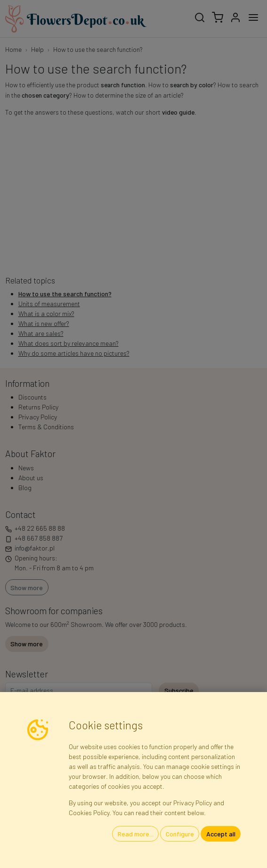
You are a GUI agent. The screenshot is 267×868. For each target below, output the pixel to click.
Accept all (221, 834)
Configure (180, 834)
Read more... (136, 834)
